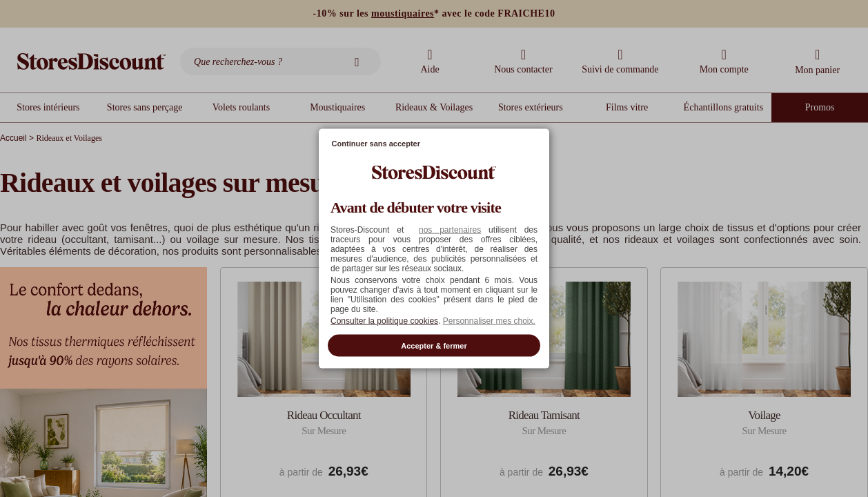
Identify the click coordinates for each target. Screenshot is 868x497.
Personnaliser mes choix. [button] (489, 320)
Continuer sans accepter (376, 144)
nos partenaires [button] (450, 229)
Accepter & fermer (434, 345)
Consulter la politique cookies (384, 320)
